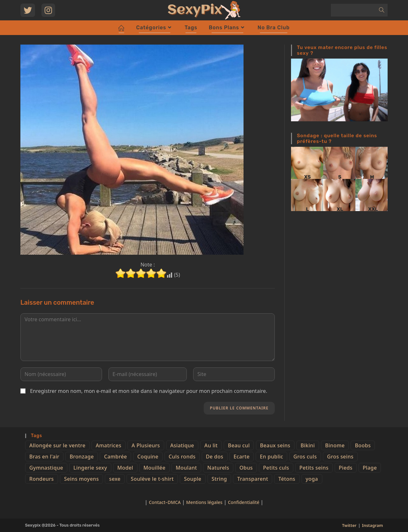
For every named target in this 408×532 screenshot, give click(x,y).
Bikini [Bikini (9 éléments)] (308, 445)
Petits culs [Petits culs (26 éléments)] (276, 468)
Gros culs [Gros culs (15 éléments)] (305, 457)
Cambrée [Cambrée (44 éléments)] (115, 457)
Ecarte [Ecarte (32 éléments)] (242, 457)
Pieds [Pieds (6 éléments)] (346, 468)
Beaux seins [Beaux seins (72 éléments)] (275, 445)
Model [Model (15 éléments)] (125, 468)
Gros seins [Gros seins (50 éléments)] (340, 457)
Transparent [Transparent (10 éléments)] (253, 479)
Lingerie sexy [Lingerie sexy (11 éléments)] (90, 468)
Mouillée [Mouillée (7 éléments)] (154, 468)
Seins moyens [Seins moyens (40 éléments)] (81, 479)
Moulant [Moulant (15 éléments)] (186, 468)
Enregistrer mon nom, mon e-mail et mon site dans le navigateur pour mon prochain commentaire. (149, 391)
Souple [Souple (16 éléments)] (193, 479)
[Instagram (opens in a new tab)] (48, 10)
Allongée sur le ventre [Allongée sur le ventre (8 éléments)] (57, 445)
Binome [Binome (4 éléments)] (335, 445)
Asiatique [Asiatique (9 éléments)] (182, 445)
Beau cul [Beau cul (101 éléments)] (239, 445)
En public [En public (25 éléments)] (271, 457)
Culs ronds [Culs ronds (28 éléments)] (182, 457)
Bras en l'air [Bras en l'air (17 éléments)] (44, 457)
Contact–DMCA (165, 502)
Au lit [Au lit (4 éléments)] (211, 445)
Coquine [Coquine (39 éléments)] (148, 457)
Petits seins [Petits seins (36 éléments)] (314, 468)
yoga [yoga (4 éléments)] (312, 479)
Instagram (373, 525)
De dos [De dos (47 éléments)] (215, 457)
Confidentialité (244, 502)
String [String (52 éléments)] (219, 479)
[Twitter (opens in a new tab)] (28, 10)
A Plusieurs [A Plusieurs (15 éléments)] (146, 445)
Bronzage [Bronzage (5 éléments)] (82, 457)
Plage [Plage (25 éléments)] (370, 468)
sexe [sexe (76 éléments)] (115, 479)
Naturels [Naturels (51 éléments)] (218, 468)
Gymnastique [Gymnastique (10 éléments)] (46, 468)
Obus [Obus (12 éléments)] (246, 468)
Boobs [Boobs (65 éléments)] (363, 445)
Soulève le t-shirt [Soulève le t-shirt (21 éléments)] (152, 479)
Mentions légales (204, 502)
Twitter (349, 525)
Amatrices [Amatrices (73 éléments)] (108, 445)
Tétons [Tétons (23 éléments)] (287, 479)
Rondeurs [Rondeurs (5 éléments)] (42, 479)
